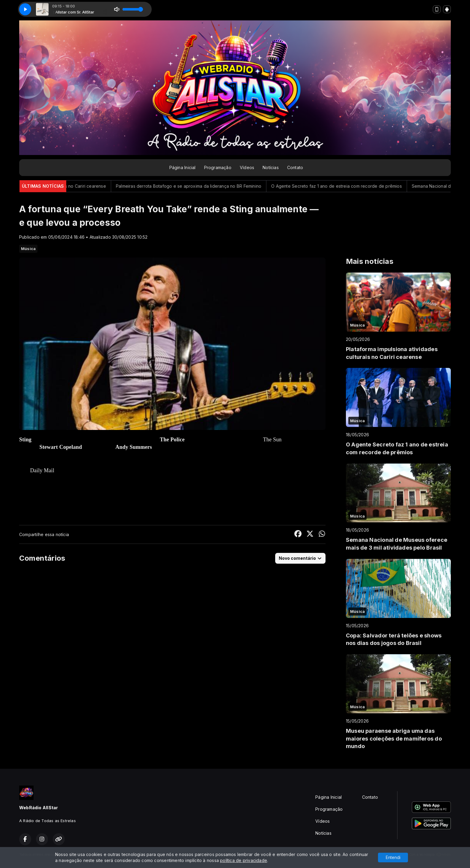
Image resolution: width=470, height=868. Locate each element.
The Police (172, 440)
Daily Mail (42, 470)
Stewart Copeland (61, 447)
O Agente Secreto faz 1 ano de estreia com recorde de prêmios (345, 186)
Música (28, 249)
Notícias (271, 167)
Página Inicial (183, 167)
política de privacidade (244, 860)
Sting (25, 440)
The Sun (272, 440)
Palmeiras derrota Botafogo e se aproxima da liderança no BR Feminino (197, 186)
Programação (218, 167)
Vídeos (247, 167)
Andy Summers (134, 447)
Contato (295, 167)
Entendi (393, 857)
